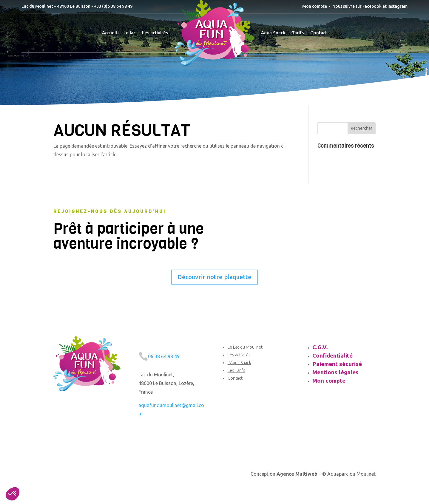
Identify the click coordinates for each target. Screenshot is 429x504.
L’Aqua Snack (239, 363)
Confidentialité (332, 355)
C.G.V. (320, 347)
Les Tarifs (236, 370)
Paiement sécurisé (337, 364)
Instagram (398, 6)
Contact (235, 378)
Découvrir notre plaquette (215, 277)
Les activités (239, 355)
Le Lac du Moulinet (245, 347)
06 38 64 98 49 (164, 356)
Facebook (372, 6)
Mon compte (315, 6)
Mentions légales (335, 372)
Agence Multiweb (297, 474)
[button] (13, 494)
